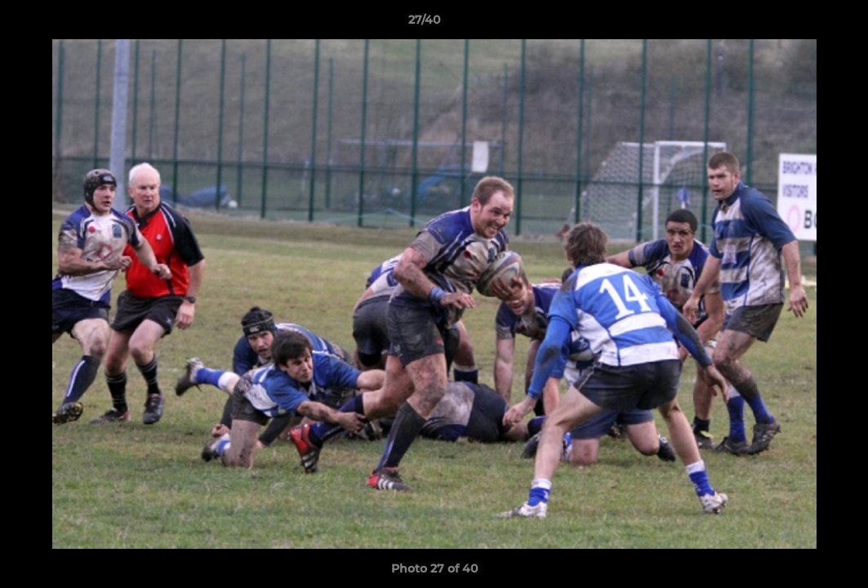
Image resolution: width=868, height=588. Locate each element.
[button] (799, 24)
